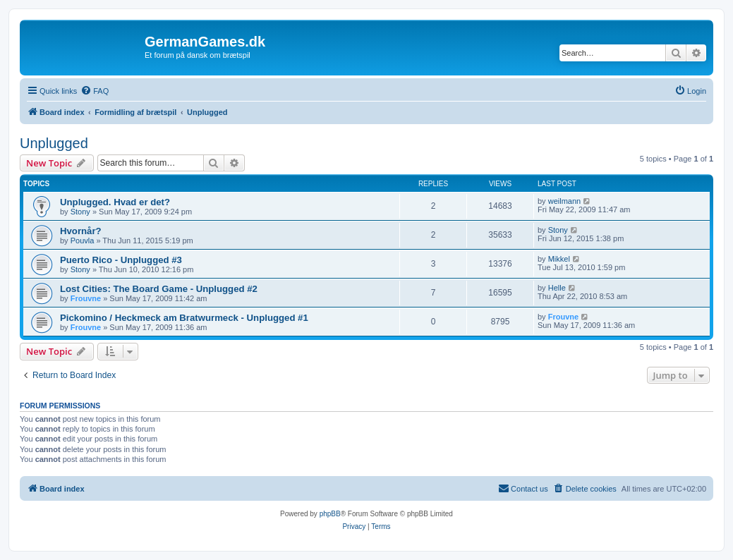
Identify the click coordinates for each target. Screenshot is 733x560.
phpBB (330, 514)
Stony (80, 212)
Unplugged (54, 143)
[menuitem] (95, 91)
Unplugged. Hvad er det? (115, 202)
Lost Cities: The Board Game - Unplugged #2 (159, 289)
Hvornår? (81, 231)
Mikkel (559, 259)
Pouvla (83, 241)
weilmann (564, 201)
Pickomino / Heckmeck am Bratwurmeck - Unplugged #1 (184, 318)
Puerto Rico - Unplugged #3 (121, 260)
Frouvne (86, 298)
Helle (557, 288)
